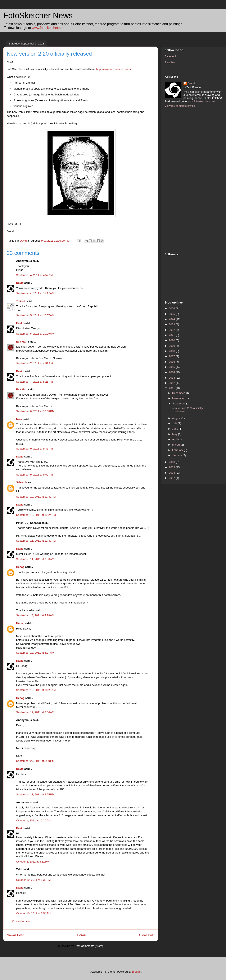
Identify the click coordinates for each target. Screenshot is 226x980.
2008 (172, 473)
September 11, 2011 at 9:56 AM (35, 559)
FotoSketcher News (38, 16)
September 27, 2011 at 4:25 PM (35, 794)
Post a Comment (22, 921)
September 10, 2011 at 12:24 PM (36, 515)
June (176, 429)
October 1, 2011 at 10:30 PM (33, 820)
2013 (172, 378)
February (178, 450)
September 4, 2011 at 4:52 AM (34, 275)
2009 (172, 467)
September (179, 403)
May (175, 434)
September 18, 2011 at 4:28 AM (35, 615)
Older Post (147, 935)
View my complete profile (180, 106)
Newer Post (15, 935)
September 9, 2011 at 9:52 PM (34, 475)
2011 (172, 388)
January (177, 455)
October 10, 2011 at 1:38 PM (33, 880)
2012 (172, 383)
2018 (172, 351)
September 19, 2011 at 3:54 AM (35, 712)
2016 (172, 362)
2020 (172, 340)
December (179, 393)
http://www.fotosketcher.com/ (114, 69)
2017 (172, 356)
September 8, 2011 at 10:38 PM (35, 411)
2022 (172, 330)
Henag (20, 567)
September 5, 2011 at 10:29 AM (35, 334)
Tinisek (21, 301)
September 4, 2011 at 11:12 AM (35, 293)
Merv (19, 419)
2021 (172, 335)
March (176, 445)
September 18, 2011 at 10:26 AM (36, 690)
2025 (172, 314)
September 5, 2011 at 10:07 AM (35, 315)
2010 (172, 462)
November (179, 398)
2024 (172, 319)
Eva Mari (22, 342)
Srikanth (22, 482)
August (177, 418)
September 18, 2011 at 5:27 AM (35, 653)
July (175, 423)
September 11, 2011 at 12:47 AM (36, 541)
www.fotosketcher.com (48, 28)
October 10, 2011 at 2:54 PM (33, 913)
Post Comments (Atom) (89, 946)
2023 (172, 324)
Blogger (137, 972)
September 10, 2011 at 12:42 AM (36, 497)
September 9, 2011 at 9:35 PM (34, 449)
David (20, 283)
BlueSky (170, 62)
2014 (172, 372)
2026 (172, 308)
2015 (172, 367)
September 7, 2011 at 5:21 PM (34, 382)
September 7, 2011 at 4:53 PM (34, 363)
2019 (172, 346)
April (175, 439)
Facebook (171, 56)
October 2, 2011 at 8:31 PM (33, 862)
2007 (172, 478)
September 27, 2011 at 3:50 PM (35, 761)
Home (81, 935)
